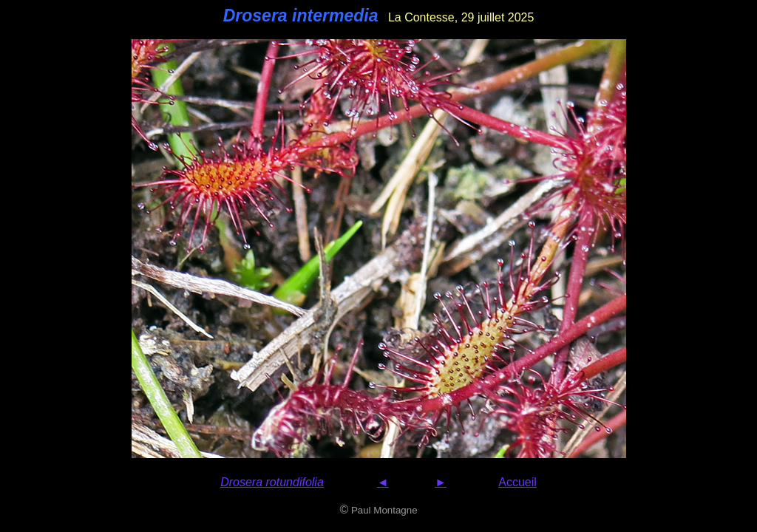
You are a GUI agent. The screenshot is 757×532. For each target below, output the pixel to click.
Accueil (517, 482)
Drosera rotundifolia (272, 482)
